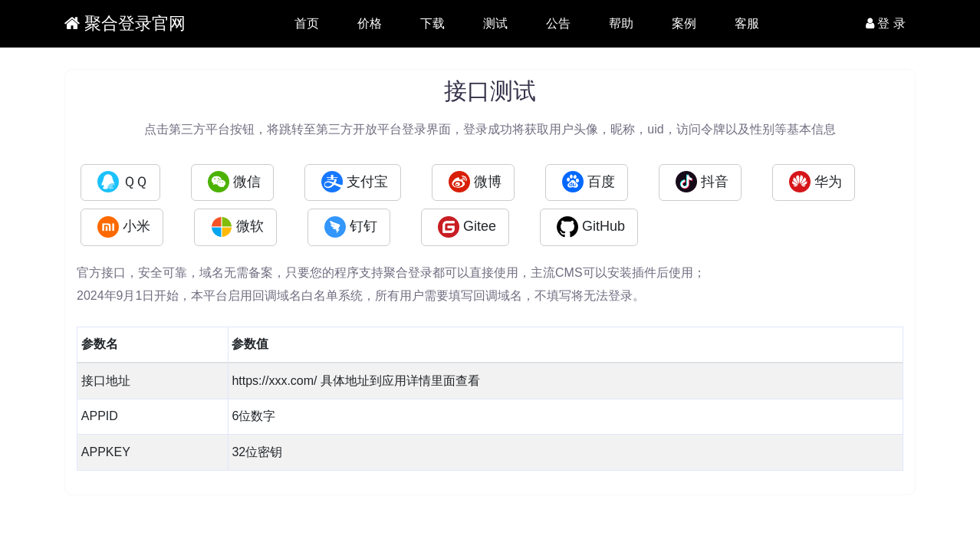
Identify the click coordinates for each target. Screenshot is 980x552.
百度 (589, 182)
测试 (495, 23)
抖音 (702, 182)
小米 (124, 227)
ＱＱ (122, 182)
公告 (558, 23)
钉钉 (351, 227)
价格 (370, 23)
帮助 (621, 23)
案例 (684, 23)
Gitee (467, 227)
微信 (234, 182)
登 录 (886, 23)
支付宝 (355, 182)
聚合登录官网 (125, 23)
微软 (237, 227)
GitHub (591, 227)
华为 (816, 182)
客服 (747, 23)
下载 (432, 23)
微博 (475, 182)
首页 (307, 23)
